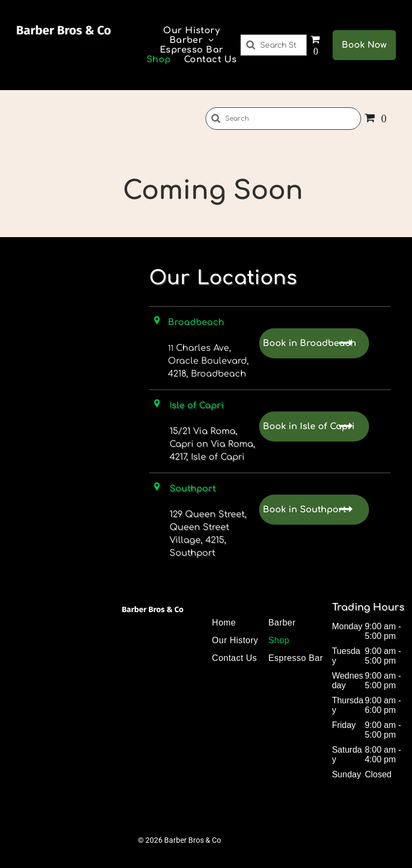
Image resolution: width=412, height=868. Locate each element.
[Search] (274, 45)
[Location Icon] (157, 406)
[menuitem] (192, 31)
